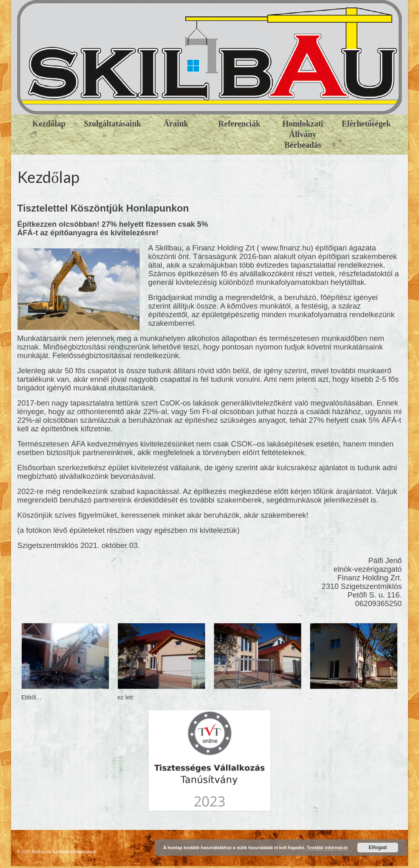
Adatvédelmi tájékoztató (74, 852)
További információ (327, 848)
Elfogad (378, 848)
